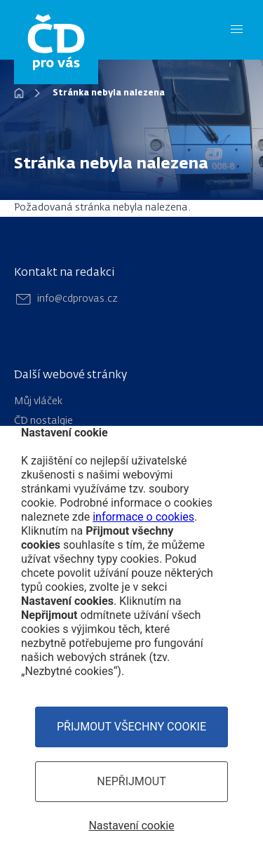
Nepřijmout (131, 781)
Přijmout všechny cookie (131, 727)
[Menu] (237, 30)
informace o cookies (143, 517)
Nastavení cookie (131, 826)
